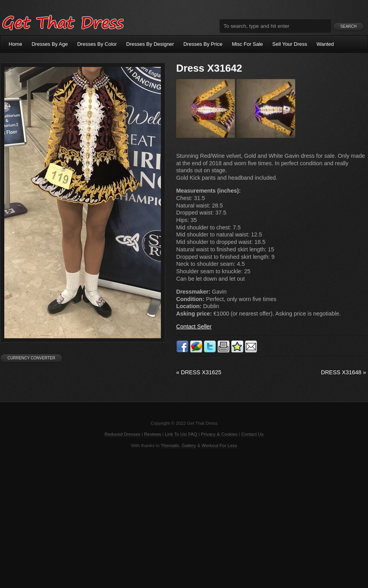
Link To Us (175, 434)
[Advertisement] (184, 518)
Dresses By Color (97, 44)
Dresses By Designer (150, 44)
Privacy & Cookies (219, 434)
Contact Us (252, 434)
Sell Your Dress (290, 44)
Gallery (189, 446)
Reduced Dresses (123, 434)
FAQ (193, 434)
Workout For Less (219, 446)
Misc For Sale (247, 44)
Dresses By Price (203, 44)
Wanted (325, 44)
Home (15, 44)
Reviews (153, 434)
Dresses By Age (50, 44)
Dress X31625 (199, 372)
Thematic (170, 446)
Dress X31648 (344, 372)
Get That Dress (63, 22)
